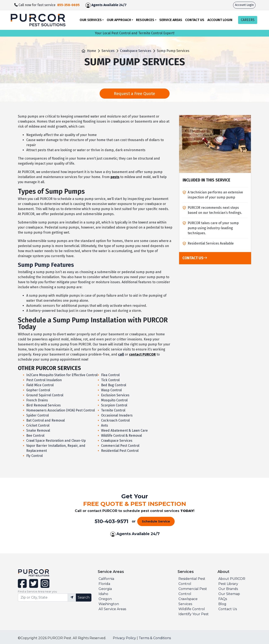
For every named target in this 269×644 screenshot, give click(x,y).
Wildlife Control (192, 609)
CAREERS (248, 20)
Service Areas (171, 20)
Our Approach (119, 20)
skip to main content (2, 0)
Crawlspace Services (136, 51)
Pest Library (228, 584)
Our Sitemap (229, 594)
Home (92, 51)
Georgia (105, 589)
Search (84, 597)
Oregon (105, 599)
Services (108, 51)
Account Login (244, 5)
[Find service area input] (43, 598)
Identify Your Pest (194, 614)
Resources (145, 20)
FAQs (223, 599)
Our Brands (228, 589)
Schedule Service (156, 521)
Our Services (91, 20)
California (106, 579)
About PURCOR (232, 579)
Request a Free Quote (134, 94)
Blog (222, 604)
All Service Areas (112, 609)
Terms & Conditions (155, 638)
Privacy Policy (124, 638)
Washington (109, 604)
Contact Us (195, 20)
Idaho (103, 594)
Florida (104, 584)
